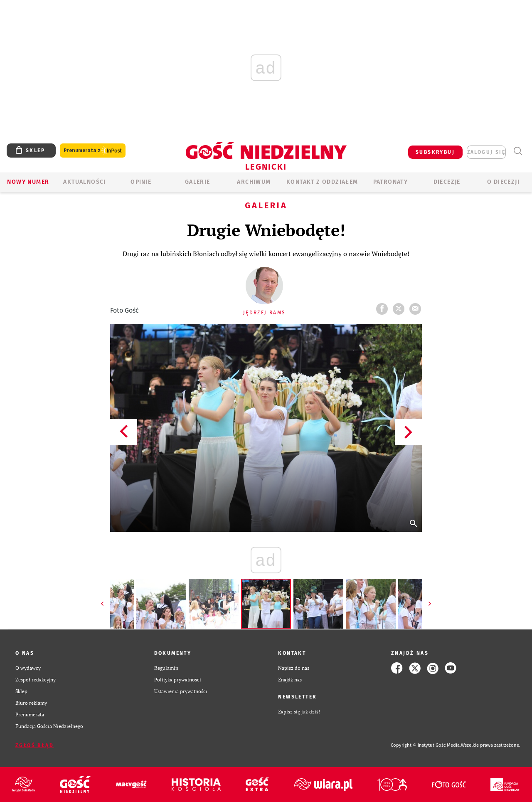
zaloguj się (486, 152)
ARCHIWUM (254, 182)
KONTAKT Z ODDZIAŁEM (322, 182)
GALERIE (198, 182)
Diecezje (447, 182)
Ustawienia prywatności (181, 691)
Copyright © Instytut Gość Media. (426, 745)
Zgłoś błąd (34, 745)
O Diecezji (503, 182)
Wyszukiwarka (518, 151)
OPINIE (141, 182)
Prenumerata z (93, 151)
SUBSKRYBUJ (435, 152)
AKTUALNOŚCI (84, 182)
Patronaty (391, 182)
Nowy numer (28, 182)
